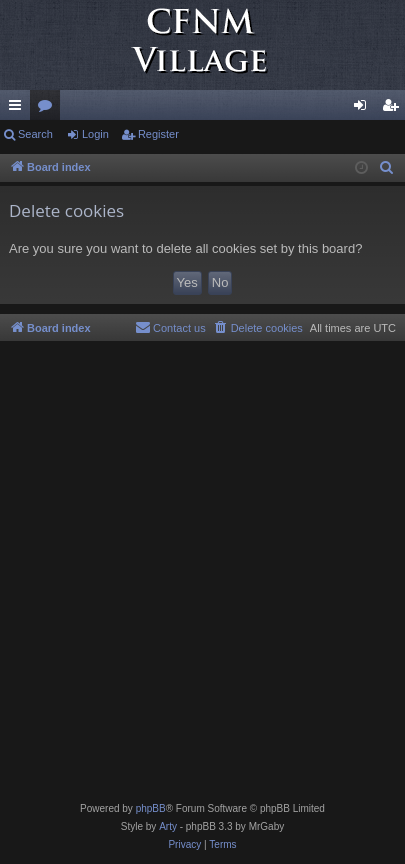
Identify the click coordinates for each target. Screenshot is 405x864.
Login (95, 134)
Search (35, 134)
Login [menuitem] (364, 109)
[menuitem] (387, 168)
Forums (49, 109)
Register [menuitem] (394, 109)
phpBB (151, 808)
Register (158, 134)
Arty (168, 826)
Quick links (19, 109)
